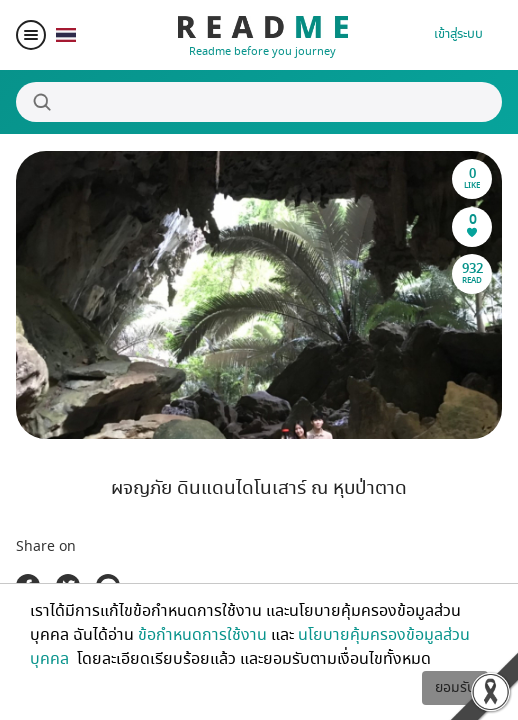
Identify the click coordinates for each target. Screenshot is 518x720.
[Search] (259, 102)
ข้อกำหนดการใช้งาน (202, 635)
